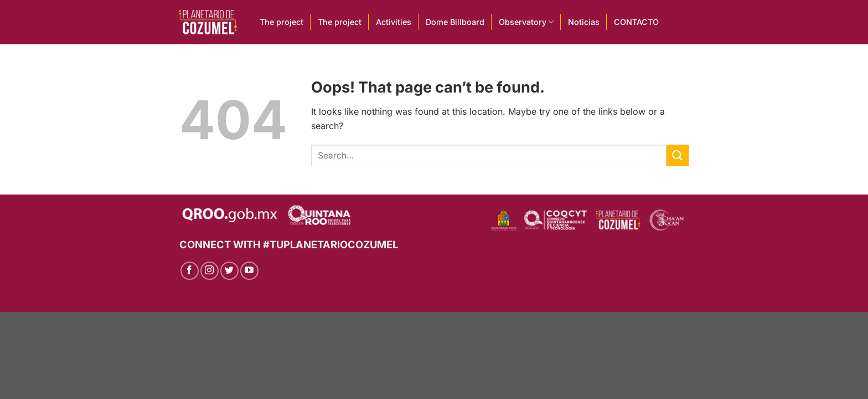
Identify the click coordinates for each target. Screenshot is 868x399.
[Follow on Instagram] (210, 271)
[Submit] (678, 155)
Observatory (526, 22)
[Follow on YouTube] (249, 271)
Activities (394, 22)
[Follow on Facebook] (190, 271)
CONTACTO (636, 22)
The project (281, 22)
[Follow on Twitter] (229, 271)
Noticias (584, 22)
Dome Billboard (455, 22)
